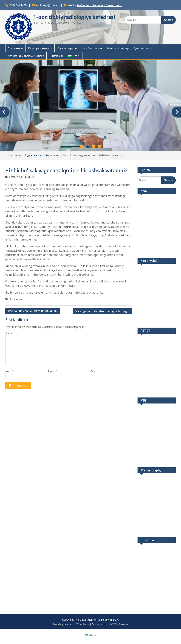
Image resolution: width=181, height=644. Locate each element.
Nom (9, 371)
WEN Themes (120, 624)
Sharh (10, 333)
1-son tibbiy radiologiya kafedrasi (74, 17)
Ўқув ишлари (65, 48)
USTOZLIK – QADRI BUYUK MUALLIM (33, 311)
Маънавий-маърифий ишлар (26, 56)
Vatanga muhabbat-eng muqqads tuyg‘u (102, 311)
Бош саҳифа (15, 48)
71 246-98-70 (18, 5)
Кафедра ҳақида (39, 48)
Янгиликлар (56, 56)
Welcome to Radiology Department (99, 5)
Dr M (31, 177)
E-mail (53, 371)
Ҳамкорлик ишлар (118, 48)
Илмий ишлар (90, 48)
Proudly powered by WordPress (71, 624)
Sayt (93, 371)
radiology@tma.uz (47, 5)
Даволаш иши (143, 48)
